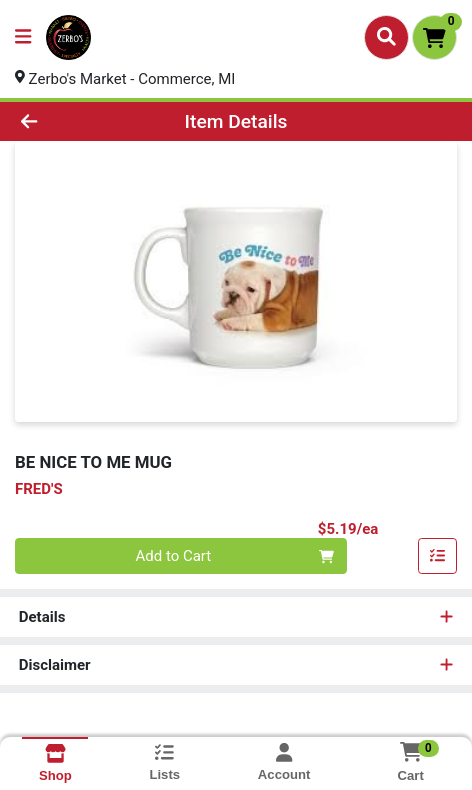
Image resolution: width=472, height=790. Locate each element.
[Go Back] (70, 121)
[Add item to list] (438, 557)
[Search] (386, 37)
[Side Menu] (23, 37)
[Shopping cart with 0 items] (434, 37)
